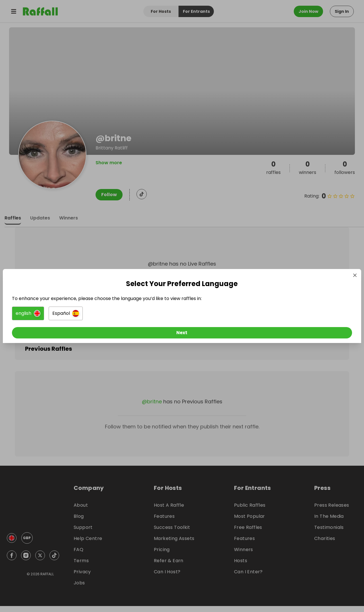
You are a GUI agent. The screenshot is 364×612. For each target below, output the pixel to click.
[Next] (182, 334)
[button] (118, 315)
